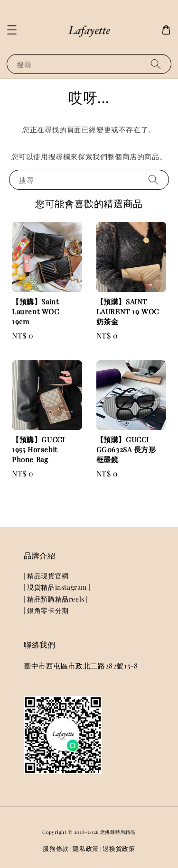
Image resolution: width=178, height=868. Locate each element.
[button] (12, 30)
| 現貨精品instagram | (57, 587)
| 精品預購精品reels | (56, 599)
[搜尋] (156, 64)
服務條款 (56, 848)
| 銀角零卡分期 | (48, 610)
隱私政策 (86, 848)
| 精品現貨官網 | (48, 576)
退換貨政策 (119, 848)
